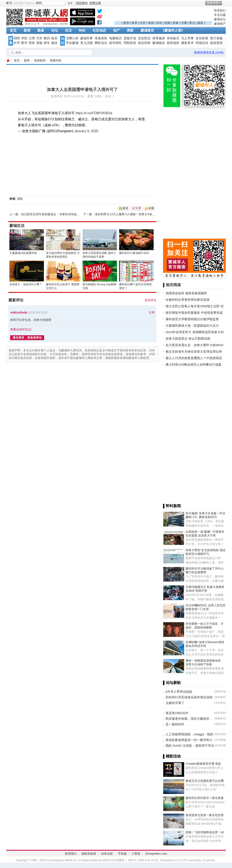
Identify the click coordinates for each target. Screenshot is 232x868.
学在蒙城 (72, 43)
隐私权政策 (89, 854)
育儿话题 (87, 43)
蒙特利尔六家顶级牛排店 (134, 253)
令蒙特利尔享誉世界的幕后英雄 (187, 300)
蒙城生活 (17, 226)
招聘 (17, 38)
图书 (24, 43)
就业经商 (144, 43)
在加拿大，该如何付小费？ (26, 284)
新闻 (27, 30)
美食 (176, 23)
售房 (134, 23)
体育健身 (159, 38)
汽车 (39, 38)
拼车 (47, 43)
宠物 (39, 43)
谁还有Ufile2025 (177, 713)
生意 (143, 23)
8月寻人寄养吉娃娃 (179, 692)
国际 (20, 199)
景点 (192, 23)
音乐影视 (202, 38)
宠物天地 (130, 38)
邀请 (125, 208)
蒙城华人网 (8, 61)
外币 (17, 43)
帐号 (9, 3)
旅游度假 (216, 43)
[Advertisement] (163, 15)
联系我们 (220, 10)
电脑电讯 (115, 38)
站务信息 (107, 854)
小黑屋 (136, 854)
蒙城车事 (87, 38)
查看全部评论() (21, 329)
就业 (151, 23)
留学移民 (115, 43)
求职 (24, 38)
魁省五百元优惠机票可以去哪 (205, 781)
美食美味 (101, 38)
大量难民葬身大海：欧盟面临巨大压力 (192, 326)
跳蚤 (41, 30)
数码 (47, 38)
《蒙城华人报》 (173, 30)
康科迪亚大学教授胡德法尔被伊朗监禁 (192, 319)
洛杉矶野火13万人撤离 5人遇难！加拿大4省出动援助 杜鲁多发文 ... (139, 214)
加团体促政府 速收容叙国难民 (186, 293)
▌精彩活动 (172, 756)
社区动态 (99, 30)
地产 (116, 30)
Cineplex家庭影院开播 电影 (203, 764)
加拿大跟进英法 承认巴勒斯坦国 (188, 339)
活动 (159, 23)
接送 (200, 23)
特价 (82, 30)
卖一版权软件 (175, 724)
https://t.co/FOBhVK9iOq (94, 113)
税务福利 (173, 43)
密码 (39, 3)
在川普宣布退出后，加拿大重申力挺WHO (194, 345)
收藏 (151, 208)
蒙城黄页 (147, 30)
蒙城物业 (159, 43)
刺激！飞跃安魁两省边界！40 (205, 832)
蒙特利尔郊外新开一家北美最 (205, 798)
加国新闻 (40, 60)
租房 (126, 23)
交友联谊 (144, 38)
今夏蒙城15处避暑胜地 (23, 253)
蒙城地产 (220, 24)
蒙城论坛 (220, 19)
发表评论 (150, 300)
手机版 (122, 854)
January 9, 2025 (86, 131)
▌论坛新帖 (172, 683)
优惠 (167, 23)
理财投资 (130, 43)
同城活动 (202, 43)
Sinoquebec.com (156, 854)
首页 (13, 30)
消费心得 (72, 38)
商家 (130, 30)
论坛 (55, 30)
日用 (32, 38)
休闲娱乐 (173, 38)
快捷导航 (213, 3)
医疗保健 (216, 38)
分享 (138, 208)
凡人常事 (187, 38)
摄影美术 (187, 43)
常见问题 (220, 15)
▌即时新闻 (172, 506)
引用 (152, 312)
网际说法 (101, 43)
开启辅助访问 (225, 3)
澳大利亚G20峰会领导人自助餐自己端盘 (194, 364)
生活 (68, 30)
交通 (184, 23)
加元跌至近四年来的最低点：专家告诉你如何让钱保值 (56, 214)
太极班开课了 (175, 703)
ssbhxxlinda (19, 312)
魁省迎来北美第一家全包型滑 (205, 815)
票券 (32, 43)
